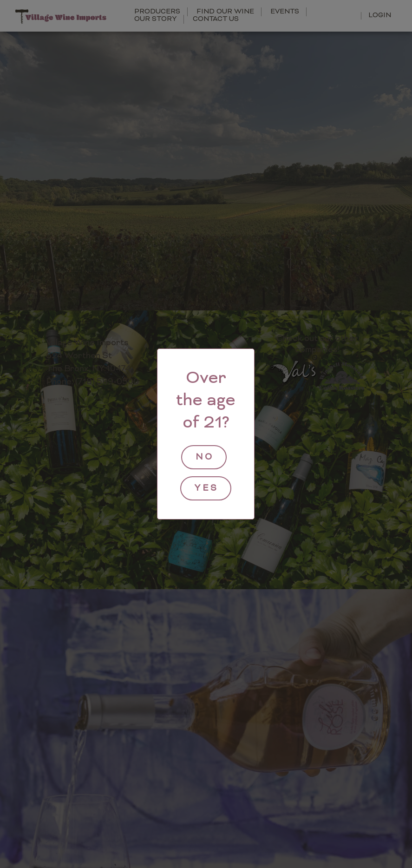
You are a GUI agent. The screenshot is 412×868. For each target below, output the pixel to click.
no (205, 457)
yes (207, 489)
